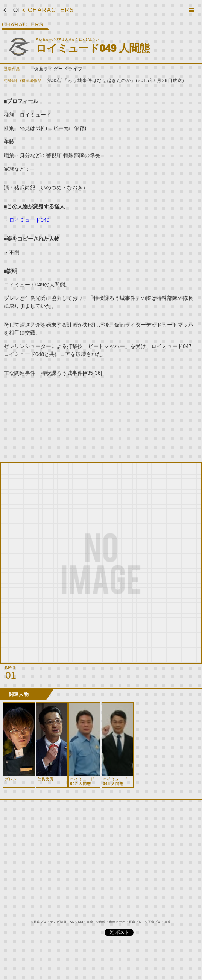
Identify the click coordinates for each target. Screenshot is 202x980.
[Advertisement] (92, 417)
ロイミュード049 (29, 220)
